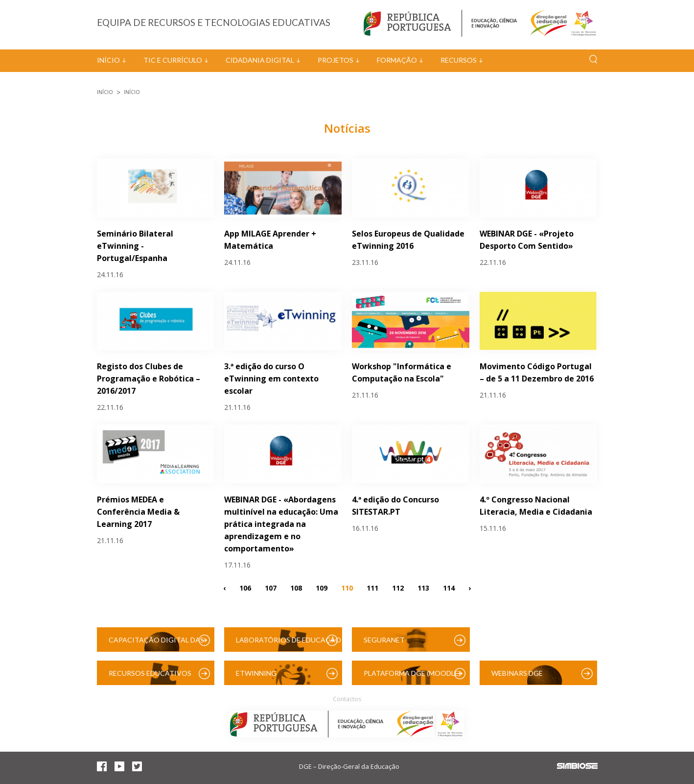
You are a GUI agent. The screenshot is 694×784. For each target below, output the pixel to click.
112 (398, 587)
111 (372, 587)
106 (245, 587)
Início (108, 60)
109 (322, 587)
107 (271, 587)
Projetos (335, 60)
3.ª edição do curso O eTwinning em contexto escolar (271, 379)
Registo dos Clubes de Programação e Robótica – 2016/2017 (149, 379)
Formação (397, 60)
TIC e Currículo (173, 60)
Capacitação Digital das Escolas (156, 644)
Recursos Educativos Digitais (150, 677)
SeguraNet (384, 640)
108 (296, 587)
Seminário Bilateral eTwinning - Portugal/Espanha (135, 246)
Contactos (347, 699)
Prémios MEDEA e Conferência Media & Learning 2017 (138, 512)
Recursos (459, 60)
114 (449, 587)
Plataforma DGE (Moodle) (412, 673)
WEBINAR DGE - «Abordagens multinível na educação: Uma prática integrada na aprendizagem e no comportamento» (281, 524)
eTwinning (256, 673)
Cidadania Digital (260, 60)
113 (423, 587)
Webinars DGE (517, 673)
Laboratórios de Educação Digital (289, 644)
